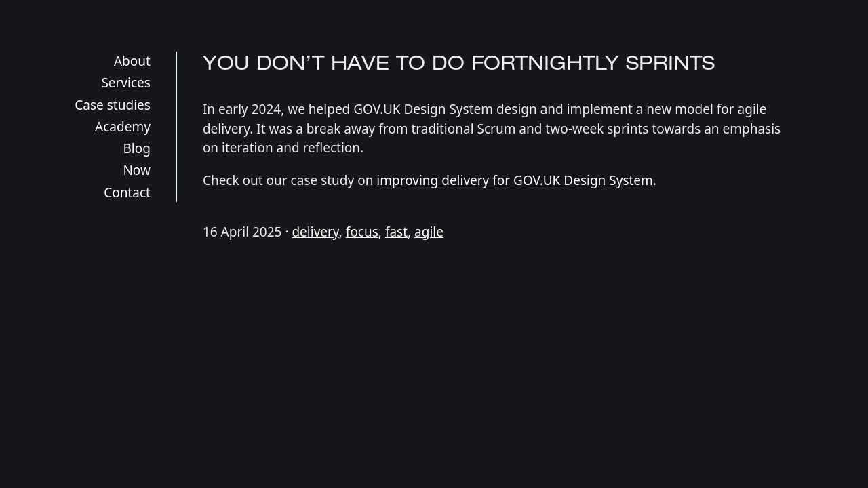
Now (137, 170)
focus (362, 232)
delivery (315, 232)
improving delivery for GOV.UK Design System (514, 180)
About (132, 61)
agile (429, 232)
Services (126, 83)
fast (396, 232)
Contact (127, 192)
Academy (123, 127)
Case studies (113, 105)
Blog (136, 148)
